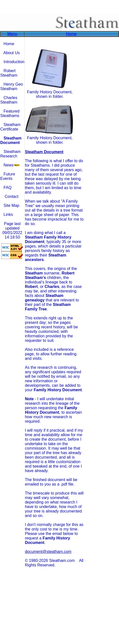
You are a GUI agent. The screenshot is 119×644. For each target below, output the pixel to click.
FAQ (7, 188)
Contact (12, 196)
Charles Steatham (9, 100)
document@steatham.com (48, 552)
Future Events (8, 176)
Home (71, 34)
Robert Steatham (9, 73)
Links (8, 214)
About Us (11, 53)
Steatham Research (10, 154)
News (8, 165)
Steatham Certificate (10, 127)
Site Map (11, 205)
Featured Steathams (10, 113)
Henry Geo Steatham (12, 86)
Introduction (14, 62)
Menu (12, 34)
